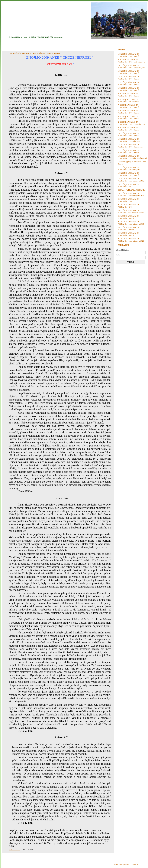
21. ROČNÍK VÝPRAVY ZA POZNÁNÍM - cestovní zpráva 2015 (131, 223)
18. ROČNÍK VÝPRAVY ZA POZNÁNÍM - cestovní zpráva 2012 (131, 180)
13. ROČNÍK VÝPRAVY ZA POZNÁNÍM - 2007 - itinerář (128, 72)
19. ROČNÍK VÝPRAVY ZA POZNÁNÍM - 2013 (128, 185)
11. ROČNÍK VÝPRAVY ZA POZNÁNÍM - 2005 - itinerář (128, 83)
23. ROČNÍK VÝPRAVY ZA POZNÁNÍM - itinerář (128, 229)
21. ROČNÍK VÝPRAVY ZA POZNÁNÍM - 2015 (128, 206)
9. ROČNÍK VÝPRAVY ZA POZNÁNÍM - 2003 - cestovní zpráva (131, 61)
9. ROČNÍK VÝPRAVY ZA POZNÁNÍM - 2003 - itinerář (128, 95)
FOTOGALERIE (65, 43)
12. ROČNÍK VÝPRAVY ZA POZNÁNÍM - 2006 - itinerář (128, 78)
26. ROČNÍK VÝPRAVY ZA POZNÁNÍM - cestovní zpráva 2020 (131, 240)
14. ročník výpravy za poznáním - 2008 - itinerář (132, 163)
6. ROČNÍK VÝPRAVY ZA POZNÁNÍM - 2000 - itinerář (128, 112)
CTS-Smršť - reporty (21, 37)
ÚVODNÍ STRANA (17, 43)
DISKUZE (84, 43)
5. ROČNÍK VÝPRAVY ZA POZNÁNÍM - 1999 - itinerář (128, 117)
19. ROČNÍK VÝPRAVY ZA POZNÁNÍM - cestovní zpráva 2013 (131, 195)
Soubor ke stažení (15, 850)
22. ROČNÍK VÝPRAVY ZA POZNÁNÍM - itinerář (128, 217)
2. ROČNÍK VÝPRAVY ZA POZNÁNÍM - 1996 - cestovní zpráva (131, 123)
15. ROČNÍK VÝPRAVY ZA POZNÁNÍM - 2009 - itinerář (128, 134)
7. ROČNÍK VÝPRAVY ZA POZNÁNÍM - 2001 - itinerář (128, 106)
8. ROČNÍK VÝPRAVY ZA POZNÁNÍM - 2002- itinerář (128, 100)
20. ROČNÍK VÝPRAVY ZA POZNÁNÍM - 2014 (128, 200)
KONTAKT (101, 43)
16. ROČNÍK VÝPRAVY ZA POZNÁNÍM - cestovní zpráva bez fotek (132, 157)
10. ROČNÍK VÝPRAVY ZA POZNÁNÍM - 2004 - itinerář (128, 89)
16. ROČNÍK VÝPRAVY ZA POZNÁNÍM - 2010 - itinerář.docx (130, 146)
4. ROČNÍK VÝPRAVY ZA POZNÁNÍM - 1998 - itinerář (128, 129)
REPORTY (122, 49)
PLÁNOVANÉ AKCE (41, 43)
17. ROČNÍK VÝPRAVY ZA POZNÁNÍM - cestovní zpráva (129, 168)
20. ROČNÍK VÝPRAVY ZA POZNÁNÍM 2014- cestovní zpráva (131, 212)
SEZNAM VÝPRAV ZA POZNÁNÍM (132, 190)
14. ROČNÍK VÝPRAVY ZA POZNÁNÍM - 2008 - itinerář (128, 55)
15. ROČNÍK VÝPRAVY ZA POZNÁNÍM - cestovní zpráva (46, 37)
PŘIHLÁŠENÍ (123, 245)
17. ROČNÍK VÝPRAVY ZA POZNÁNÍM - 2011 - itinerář (128, 151)
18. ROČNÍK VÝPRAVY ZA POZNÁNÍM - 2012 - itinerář (128, 174)
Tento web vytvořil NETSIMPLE (126, 865)
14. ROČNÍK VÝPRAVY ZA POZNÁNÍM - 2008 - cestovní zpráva (131, 66)
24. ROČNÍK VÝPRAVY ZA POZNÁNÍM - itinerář (128, 234)
